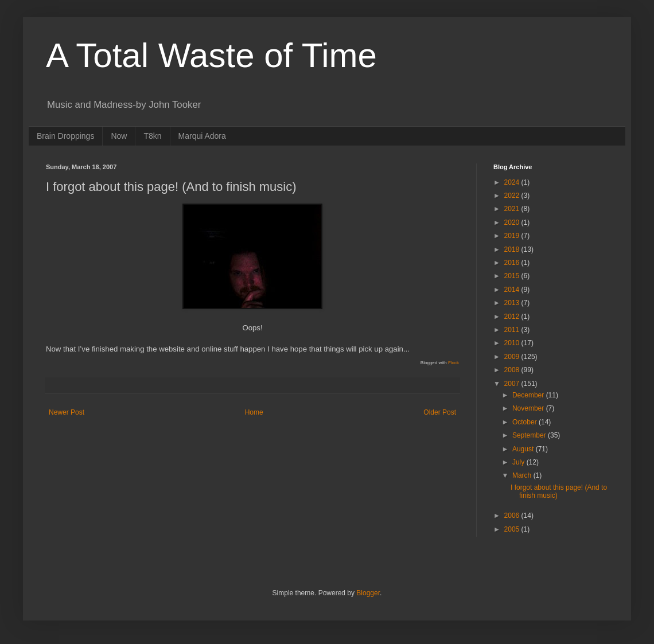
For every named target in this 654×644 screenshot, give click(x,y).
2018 (513, 249)
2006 (513, 516)
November (529, 408)
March (523, 475)
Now (119, 136)
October (525, 422)
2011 (513, 330)
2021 (513, 209)
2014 (513, 290)
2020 (513, 223)
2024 (513, 182)
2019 (513, 236)
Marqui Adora (202, 136)
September (530, 435)
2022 (513, 196)
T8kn (152, 136)
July (519, 462)
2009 (513, 357)
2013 (513, 303)
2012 (513, 317)
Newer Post (67, 412)
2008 (513, 370)
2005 (513, 529)
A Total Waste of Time (211, 55)
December (529, 395)
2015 (513, 276)
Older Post (440, 412)
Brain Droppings (65, 136)
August (524, 449)
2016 (513, 263)
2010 (513, 343)
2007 (513, 384)
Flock (453, 363)
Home (254, 412)
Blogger (368, 593)
